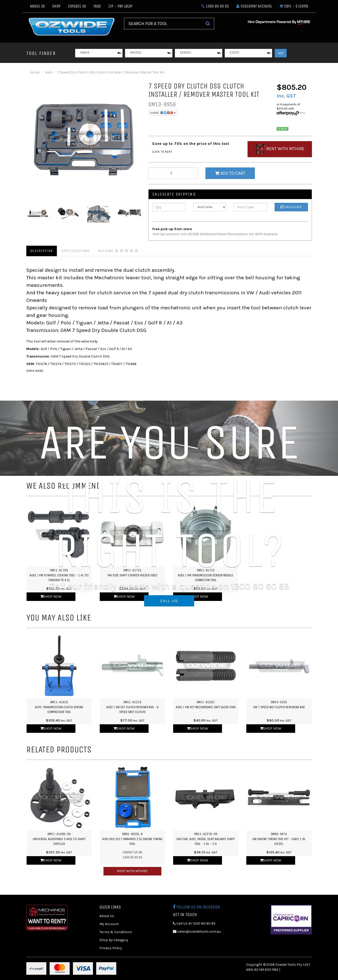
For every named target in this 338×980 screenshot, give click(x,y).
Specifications (76, 251)
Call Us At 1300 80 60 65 (194, 923)
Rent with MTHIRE (132, 871)
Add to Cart (230, 173)
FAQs (97, 6)
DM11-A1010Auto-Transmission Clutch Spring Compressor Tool (59, 707)
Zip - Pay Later (120, 6)
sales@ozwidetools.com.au (197, 931)
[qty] (173, 173)
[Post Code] (250, 207)
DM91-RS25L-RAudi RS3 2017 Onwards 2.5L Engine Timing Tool (132, 839)
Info (303, 113)
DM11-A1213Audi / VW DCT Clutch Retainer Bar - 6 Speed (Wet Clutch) (132, 707)
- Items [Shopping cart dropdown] (294, 6)
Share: (163, 113)
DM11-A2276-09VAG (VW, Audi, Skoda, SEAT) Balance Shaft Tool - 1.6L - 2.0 (206, 839)
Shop (56, 6)
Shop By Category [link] (114, 940)
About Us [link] (107, 916)
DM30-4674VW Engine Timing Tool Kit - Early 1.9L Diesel (279, 839)
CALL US (169, 601)
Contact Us (77, 6)
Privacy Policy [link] (111, 948)
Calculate (291, 207)
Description (42, 251)
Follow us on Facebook (196, 907)
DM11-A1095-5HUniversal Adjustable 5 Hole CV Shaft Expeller (59, 839)
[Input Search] (163, 24)
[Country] (210, 207)
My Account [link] (109, 924)
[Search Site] (208, 24)
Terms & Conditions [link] (116, 932)
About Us (37, 6)
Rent (280, 149)
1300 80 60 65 (215, 6)
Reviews (118, 251)
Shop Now (51, 597)
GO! (281, 53)
